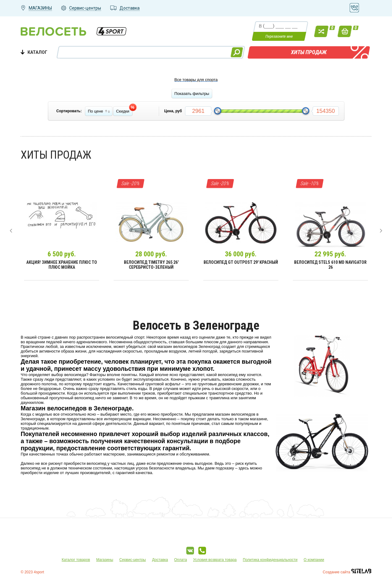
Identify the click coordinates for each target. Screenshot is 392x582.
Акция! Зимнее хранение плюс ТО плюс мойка (62, 265)
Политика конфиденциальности (270, 560)
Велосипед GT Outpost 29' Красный (241, 262)
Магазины (105, 560)
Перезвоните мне (279, 36)
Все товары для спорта (196, 80)
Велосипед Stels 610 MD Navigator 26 (330, 265)
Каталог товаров (76, 560)
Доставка (160, 560)
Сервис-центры (133, 560)
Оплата (181, 560)
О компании (314, 560)
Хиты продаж (309, 52)
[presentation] (11, 231)
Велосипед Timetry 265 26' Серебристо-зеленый (151, 265)
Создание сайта (347, 572)
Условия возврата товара (215, 560)
